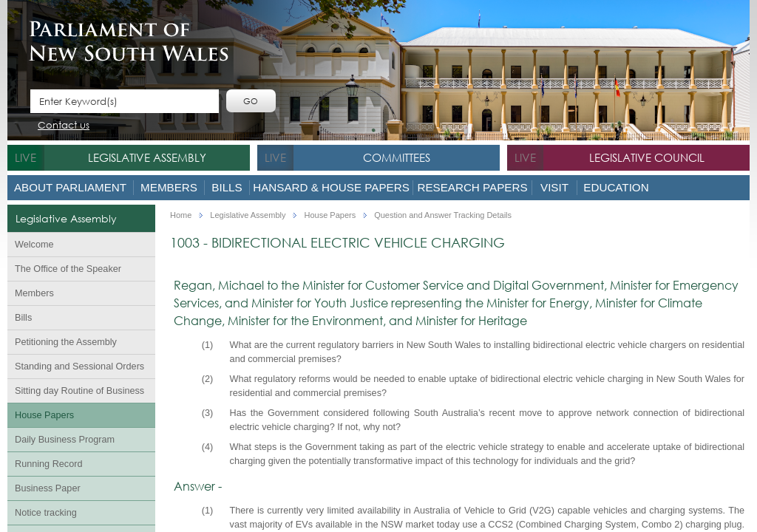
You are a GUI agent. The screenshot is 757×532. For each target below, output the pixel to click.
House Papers (44, 415)
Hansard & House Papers (331, 187)
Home (181, 215)
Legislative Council (647, 157)
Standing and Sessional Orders (79, 366)
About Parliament (70, 187)
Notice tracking (46, 513)
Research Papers (472, 187)
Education (616, 187)
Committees (397, 157)
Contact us (64, 126)
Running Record (48, 464)
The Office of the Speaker (68, 269)
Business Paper (48, 488)
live (26, 157)
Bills (227, 187)
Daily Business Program (65, 440)
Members (169, 187)
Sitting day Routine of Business (79, 391)
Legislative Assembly (147, 157)
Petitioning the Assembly (66, 342)
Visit (554, 187)
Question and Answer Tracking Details (443, 215)
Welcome (34, 245)
